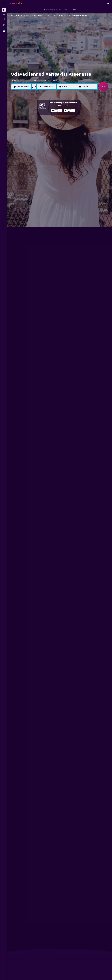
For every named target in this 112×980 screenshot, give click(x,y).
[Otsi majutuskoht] (4, 14)
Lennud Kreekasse (37, 15)
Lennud (13, 15)
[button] (4, 3)
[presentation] (70, 110)
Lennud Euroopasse (23, 15)
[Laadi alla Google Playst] (57, 111)
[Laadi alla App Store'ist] (70, 111)
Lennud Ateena (65, 15)
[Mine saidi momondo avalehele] (15, 3)
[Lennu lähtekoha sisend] (23, 87)
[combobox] (17, 80)
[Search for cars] (4, 19)
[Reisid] (4, 25)
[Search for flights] (4, 10)
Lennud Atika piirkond (52, 15)
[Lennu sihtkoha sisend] (49, 87)
